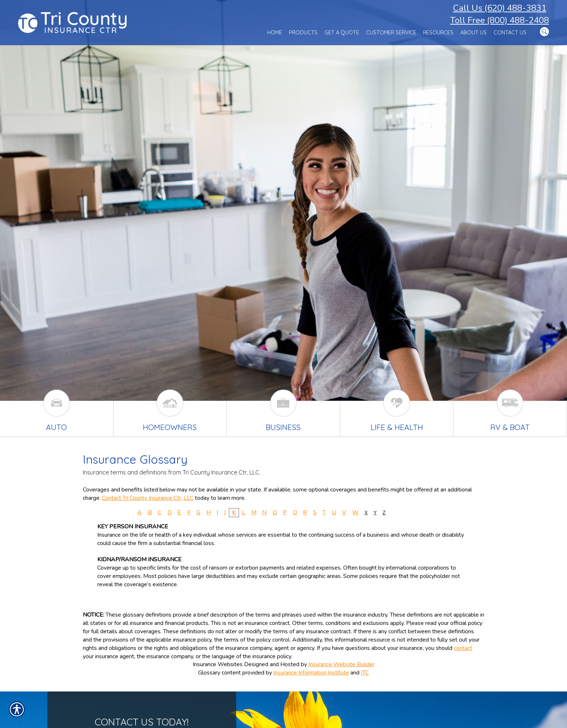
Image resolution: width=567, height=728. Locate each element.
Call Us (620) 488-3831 (500, 8)
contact (463, 648)
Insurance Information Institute (311, 673)
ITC (365, 673)
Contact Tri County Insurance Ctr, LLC (148, 498)
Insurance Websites (218, 664)
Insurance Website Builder (342, 664)
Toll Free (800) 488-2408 (500, 20)
